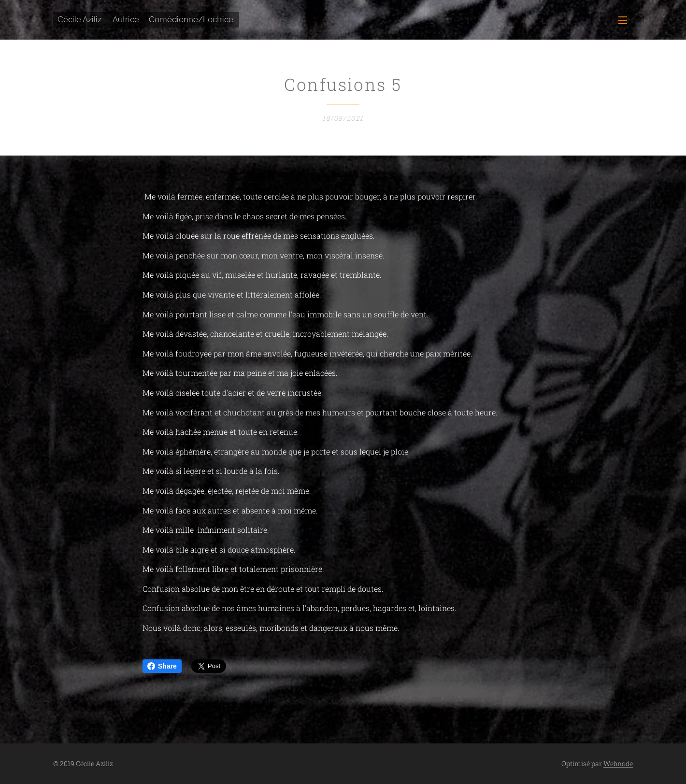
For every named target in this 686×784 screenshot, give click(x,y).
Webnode (618, 763)
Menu (623, 20)
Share (162, 666)
